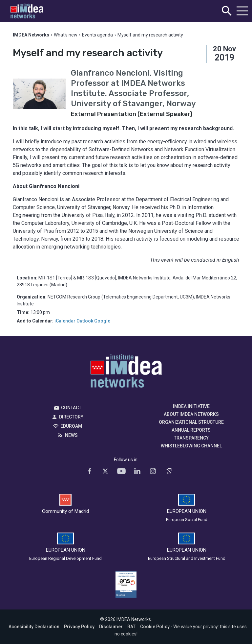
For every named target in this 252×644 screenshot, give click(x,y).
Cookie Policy (155, 627)
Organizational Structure (191, 422)
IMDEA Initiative (191, 406)
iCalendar (65, 321)
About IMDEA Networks (191, 414)
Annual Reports (191, 430)
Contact (71, 408)
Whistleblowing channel (191, 446)
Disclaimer (111, 627)
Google (102, 321)
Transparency (191, 438)
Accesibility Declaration (34, 627)
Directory (71, 417)
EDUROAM (71, 426)
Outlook (85, 321)
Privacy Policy (79, 627)
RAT (131, 627)
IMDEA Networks (126, 372)
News (71, 435)
